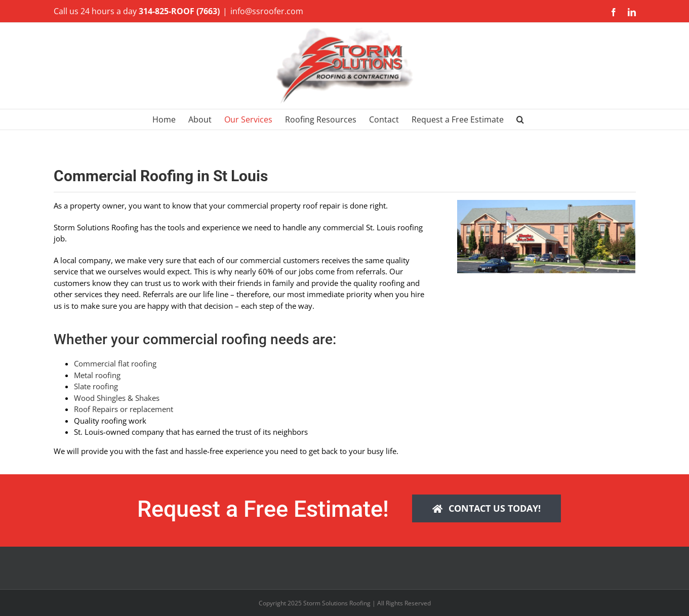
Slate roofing (96, 386)
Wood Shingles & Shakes (117, 398)
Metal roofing (97, 375)
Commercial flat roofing (115, 363)
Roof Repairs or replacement (124, 409)
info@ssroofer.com (267, 11)
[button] (520, 119)
